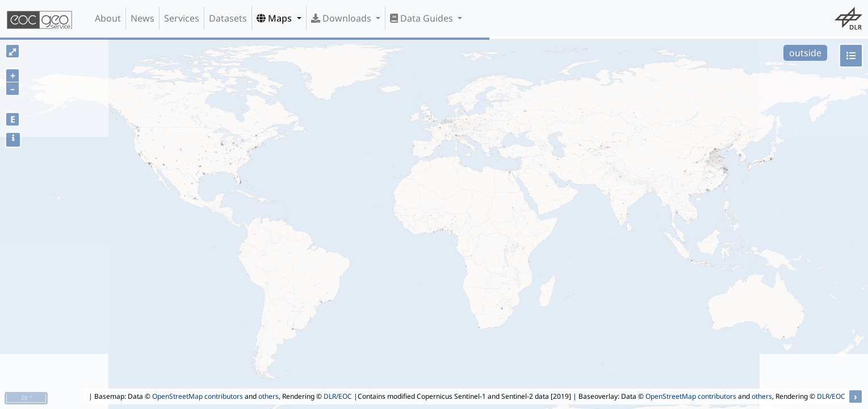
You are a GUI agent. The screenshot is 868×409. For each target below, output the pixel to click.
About (108, 18)
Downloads (342, 18)
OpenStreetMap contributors (198, 396)
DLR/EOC (338, 396)
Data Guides (423, 18)
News (142, 18)
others (269, 396)
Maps (275, 18)
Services (182, 18)
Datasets (228, 18)
